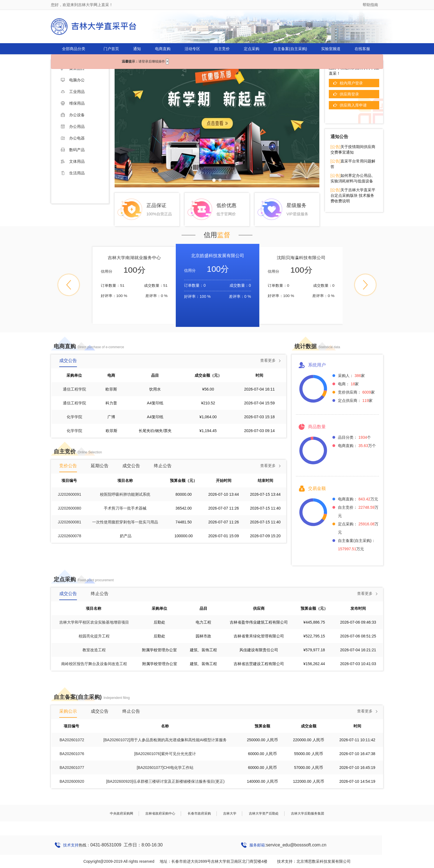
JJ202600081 (69, 522)
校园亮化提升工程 (94, 636)
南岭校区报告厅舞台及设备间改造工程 (94, 664)
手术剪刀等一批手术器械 (125, 508)
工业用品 (73, 92)
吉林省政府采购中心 (160, 813)
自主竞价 (222, 49)
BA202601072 (72, 740)
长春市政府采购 (199, 813)
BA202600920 (72, 781)
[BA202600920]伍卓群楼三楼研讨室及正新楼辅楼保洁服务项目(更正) (166, 781)
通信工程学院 (74, 389)
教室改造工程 (94, 650)
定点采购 (252, 49)
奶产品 (126, 536)
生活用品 (73, 173)
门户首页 (111, 49)
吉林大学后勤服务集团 (308, 813)
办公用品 (73, 126)
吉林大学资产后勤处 (264, 813)
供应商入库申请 (353, 105)
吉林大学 (230, 813)
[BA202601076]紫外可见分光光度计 (165, 754)
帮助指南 (370, 5)
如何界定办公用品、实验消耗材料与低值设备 (353, 178)
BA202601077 (72, 768)
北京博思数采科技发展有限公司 (324, 861)
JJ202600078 (69, 536)
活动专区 (192, 49)
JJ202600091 (69, 494)
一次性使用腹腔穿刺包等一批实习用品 (125, 522)
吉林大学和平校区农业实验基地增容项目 (94, 622)
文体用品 (73, 161)
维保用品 (73, 103)
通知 (137, 49)
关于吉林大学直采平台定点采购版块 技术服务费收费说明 (353, 195)
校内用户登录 (351, 83)
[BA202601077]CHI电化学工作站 (165, 768)
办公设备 (73, 115)
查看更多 (268, 360)
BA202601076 (72, 754)
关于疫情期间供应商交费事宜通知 (353, 149)
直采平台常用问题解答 (353, 164)
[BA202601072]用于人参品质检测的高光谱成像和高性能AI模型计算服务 (165, 740)
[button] (69, 285)
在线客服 (362, 49)
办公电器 (73, 138)
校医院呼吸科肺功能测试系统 (125, 494)
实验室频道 (331, 49)
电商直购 (163, 49)
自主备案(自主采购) (290, 49)
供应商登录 (349, 94)
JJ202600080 (69, 508)
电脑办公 (73, 80)
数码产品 (73, 150)
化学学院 (74, 417)
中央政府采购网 (122, 813)
